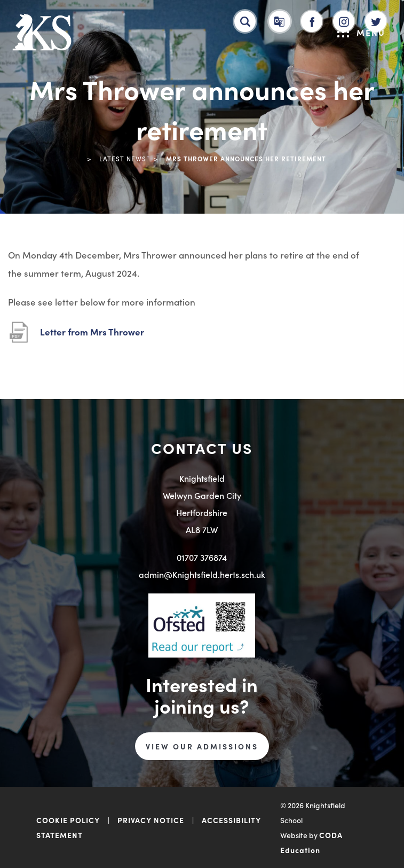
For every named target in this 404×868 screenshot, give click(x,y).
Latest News (123, 158)
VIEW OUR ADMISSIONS (202, 746)
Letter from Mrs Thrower (92, 332)
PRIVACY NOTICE (151, 820)
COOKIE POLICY (68, 820)
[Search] (245, 21)
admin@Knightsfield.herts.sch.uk (202, 574)
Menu (361, 32)
